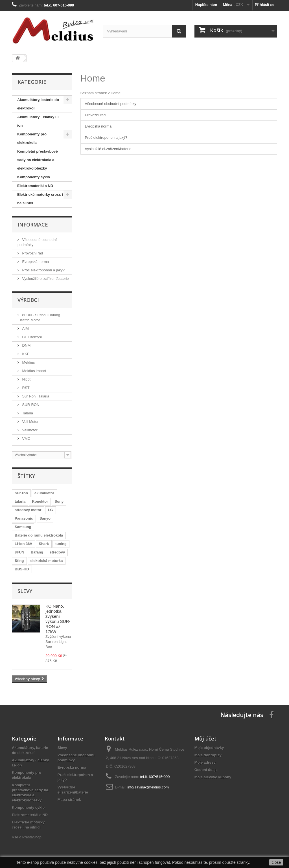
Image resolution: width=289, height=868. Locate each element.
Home (93, 78)
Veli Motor (30, 422)
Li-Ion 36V (23, 544)
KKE (25, 354)
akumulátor (44, 493)
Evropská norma (35, 262)
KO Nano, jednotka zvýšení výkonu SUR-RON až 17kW (58, 619)
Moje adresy (205, 762)
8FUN (19, 552)
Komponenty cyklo (34, 177)
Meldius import (34, 371)
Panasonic (24, 518)
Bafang (37, 552)
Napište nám (206, 5)
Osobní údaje (206, 770)
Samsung (23, 527)
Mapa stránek (69, 800)
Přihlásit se (265, 5)
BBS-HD (22, 569)
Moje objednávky (209, 748)
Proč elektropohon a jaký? (43, 270)
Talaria (27, 413)
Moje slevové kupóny (213, 777)
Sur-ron (21, 493)
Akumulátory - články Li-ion (39, 121)
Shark (44, 544)
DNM (26, 345)
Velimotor (29, 430)
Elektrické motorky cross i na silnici (40, 199)
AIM (25, 328)
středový (57, 552)
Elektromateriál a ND (35, 186)
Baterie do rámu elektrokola (39, 535)
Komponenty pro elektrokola (32, 138)
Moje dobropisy (208, 755)
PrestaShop (32, 837)
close (276, 862)
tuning (61, 544)
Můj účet (205, 739)
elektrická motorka (47, 561)
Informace (33, 225)
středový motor (28, 510)
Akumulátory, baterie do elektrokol (38, 104)
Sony (59, 501)
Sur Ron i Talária (35, 396)
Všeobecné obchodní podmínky (111, 104)
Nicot (26, 379)
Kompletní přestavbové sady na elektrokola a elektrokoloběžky (38, 160)
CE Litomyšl (31, 337)
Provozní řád (32, 253)
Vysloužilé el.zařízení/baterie (45, 279)
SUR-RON (30, 405)
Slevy (25, 591)
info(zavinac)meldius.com (148, 787)
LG (51, 510)
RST (25, 388)
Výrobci (28, 300)
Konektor (40, 501)
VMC (26, 439)
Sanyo (45, 518)
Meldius (28, 362)
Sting (19, 561)
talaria (20, 501)
